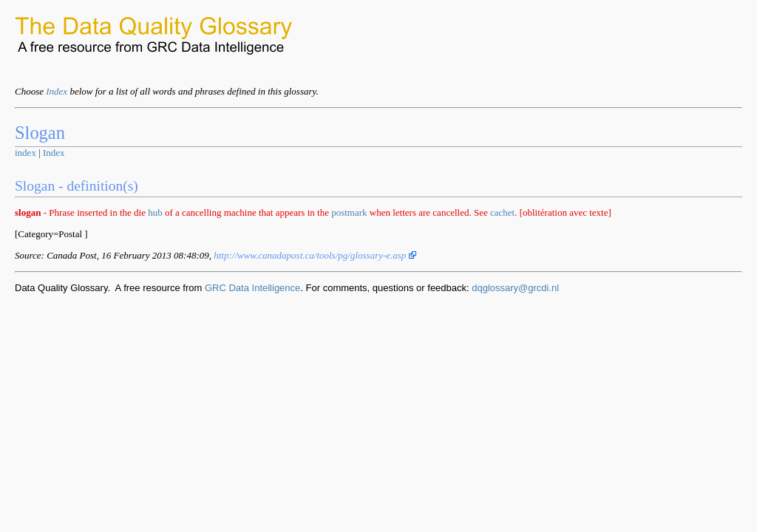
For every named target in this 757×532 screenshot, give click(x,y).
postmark (349, 212)
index (26, 153)
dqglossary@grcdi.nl (515, 288)
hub (155, 212)
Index (57, 91)
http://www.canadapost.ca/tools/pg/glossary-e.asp (315, 255)
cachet (502, 212)
